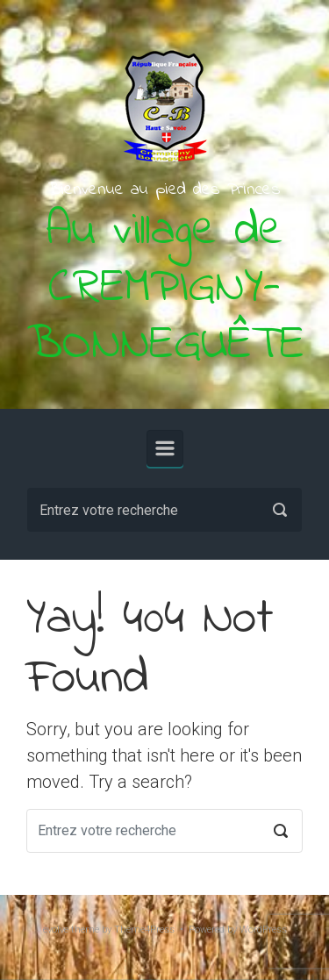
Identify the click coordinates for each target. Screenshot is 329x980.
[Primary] (165, 448)
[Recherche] (164, 510)
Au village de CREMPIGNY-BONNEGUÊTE (165, 289)
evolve (56, 930)
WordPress (263, 930)
